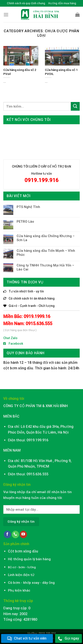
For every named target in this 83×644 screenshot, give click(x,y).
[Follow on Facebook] (7, 534)
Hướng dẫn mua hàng (62, 3)
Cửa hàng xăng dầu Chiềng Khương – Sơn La (46, 238)
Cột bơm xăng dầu (23, 551)
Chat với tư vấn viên (27, 639)
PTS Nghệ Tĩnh (28, 207)
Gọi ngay (69, 639)
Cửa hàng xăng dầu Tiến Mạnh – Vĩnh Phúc (46, 253)
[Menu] (6, 15)
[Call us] (15, 534)
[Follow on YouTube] (23, 534)
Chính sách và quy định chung (26, 3)
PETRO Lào (25, 222)
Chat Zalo (10, 338)
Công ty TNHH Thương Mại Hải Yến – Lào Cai (45, 267)
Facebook (13, 344)
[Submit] (75, 106)
